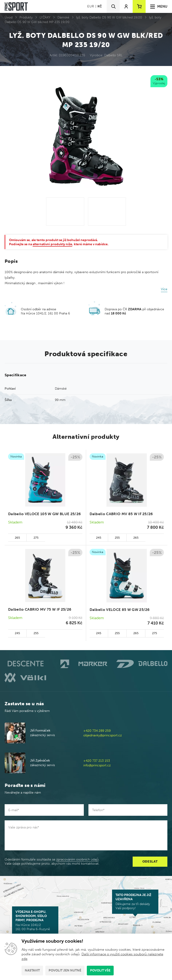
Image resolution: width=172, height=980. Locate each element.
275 (36, 538)
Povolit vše (100, 970)
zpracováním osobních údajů (77, 859)
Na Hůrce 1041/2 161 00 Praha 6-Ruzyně (35, 920)
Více (164, 289)
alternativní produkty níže (52, 244)
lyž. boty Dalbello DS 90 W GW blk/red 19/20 (109, 17)
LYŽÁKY (45, 17)
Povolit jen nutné (65, 970)
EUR (91, 6)
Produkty (26, 17)
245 (99, 538)
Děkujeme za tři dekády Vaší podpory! (135, 902)
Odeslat (150, 862)
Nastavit (32, 970)
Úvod (9, 17)
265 (17, 538)
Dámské (63, 17)
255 (117, 538)
